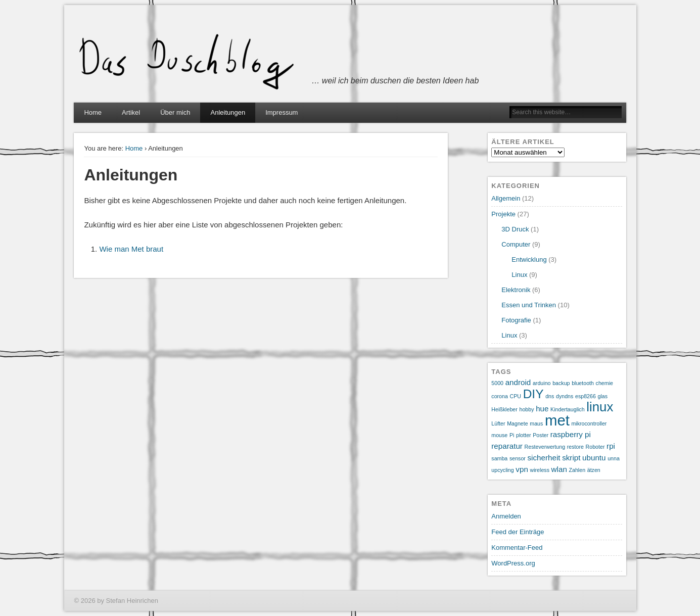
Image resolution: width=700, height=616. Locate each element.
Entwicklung (529, 259)
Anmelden (506, 516)
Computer (516, 244)
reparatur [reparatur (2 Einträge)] (507, 446)
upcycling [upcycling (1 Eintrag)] (502, 470)
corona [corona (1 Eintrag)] (500, 396)
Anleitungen (228, 112)
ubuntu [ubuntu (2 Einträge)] (594, 458)
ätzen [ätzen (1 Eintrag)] (594, 470)
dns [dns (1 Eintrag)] (550, 396)
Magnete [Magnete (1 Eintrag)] (517, 423)
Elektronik (516, 290)
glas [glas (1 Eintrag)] (603, 396)
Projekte (503, 214)
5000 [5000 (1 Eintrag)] (497, 383)
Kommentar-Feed (517, 548)
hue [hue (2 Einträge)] (542, 409)
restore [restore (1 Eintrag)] (575, 447)
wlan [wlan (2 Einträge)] (559, 469)
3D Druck (515, 229)
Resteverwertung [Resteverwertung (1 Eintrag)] (545, 447)
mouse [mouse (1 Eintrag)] (499, 435)
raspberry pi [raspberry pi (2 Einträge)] (571, 434)
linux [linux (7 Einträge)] (600, 407)
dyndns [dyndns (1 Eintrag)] (565, 396)
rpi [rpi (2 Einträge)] (611, 446)
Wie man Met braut (131, 249)
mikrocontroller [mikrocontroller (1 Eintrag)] (589, 423)
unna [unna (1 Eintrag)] (614, 458)
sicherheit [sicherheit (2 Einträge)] (544, 458)
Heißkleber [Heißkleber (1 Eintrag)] (504, 409)
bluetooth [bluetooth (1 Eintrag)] (583, 383)
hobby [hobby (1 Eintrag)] (526, 409)
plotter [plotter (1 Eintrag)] (524, 435)
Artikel (131, 112)
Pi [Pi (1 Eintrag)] (512, 435)
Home (93, 112)
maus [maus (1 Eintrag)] (536, 423)
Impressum (282, 112)
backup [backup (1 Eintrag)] (561, 383)
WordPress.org (513, 563)
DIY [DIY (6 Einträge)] (533, 394)
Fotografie (516, 320)
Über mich (175, 112)
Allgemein (506, 198)
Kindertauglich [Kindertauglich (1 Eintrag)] (568, 409)
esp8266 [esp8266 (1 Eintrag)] (586, 396)
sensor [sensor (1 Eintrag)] (518, 458)
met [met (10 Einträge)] (557, 420)
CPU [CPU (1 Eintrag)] (516, 396)
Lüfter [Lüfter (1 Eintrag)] (498, 423)
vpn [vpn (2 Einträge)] (522, 469)
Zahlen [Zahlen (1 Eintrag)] (577, 470)
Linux (519, 275)
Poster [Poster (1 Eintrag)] (541, 435)
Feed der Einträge (518, 532)
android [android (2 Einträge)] (518, 382)
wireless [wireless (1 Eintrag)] (540, 470)
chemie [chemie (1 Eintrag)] (604, 383)
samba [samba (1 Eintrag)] (499, 458)
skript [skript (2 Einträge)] (571, 458)
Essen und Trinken (529, 305)
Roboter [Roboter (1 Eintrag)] (595, 447)
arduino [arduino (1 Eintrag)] (542, 383)
